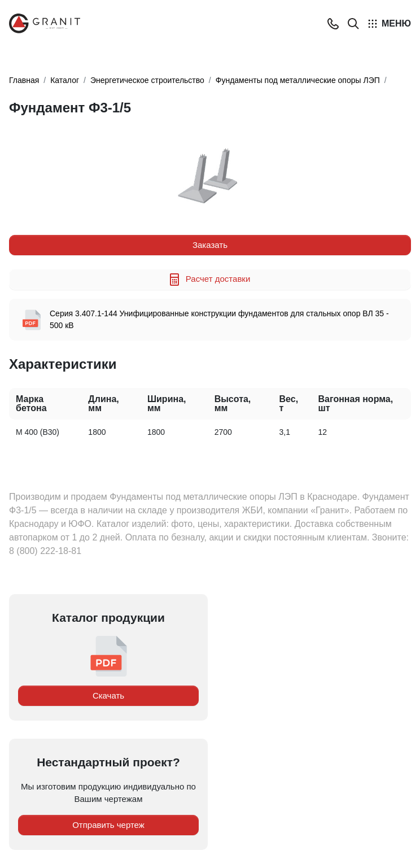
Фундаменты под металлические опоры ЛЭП (298, 80)
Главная (24, 80)
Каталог (65, 80)
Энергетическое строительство (147, 80)
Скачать (108, 695)
